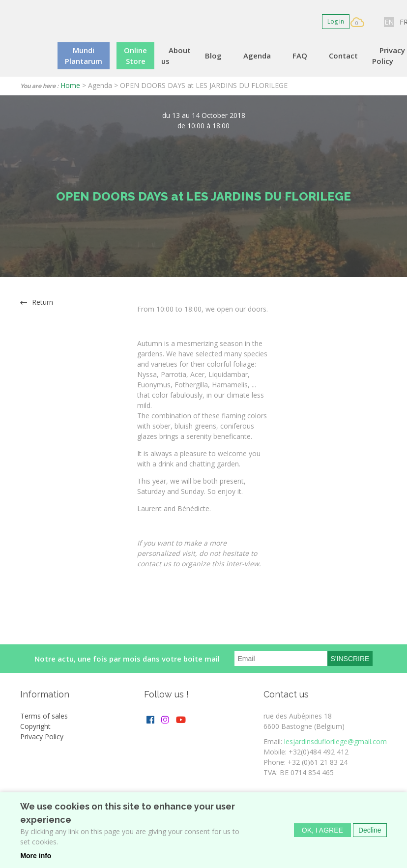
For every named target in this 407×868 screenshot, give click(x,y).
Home (70, 85)
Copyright (35, 726)
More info (36, 856)
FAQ (300, 56)
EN (389, 22)
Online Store (135, 56)
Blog (213, 56)
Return (43, 302)
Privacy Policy (389, 56)
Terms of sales (44, 716)
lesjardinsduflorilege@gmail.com (335, 741)
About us (176, 56)
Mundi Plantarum (84, 56)
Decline (370, 830)
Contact (343, 56)
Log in (336, 21)
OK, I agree (322, 830)
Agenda (257, 56)
